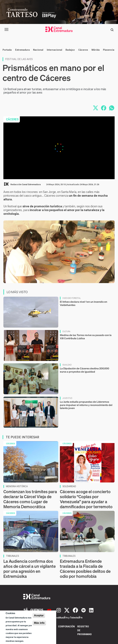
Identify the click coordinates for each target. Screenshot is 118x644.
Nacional (38, 50)
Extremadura (22, 50)
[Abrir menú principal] (6, 29)
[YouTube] (50, 610)
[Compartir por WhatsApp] (112, 108)
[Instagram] (59, 610)
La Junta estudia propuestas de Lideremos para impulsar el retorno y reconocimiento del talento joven (86, 405)
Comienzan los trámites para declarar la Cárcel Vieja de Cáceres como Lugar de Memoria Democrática (30, 499)
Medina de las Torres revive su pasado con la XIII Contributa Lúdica (86, 337)
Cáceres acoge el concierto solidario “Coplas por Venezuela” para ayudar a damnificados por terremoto (86, 499)
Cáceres (83, 50)
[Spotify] (84, 610)
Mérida (96, 50)
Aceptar (39, 615)
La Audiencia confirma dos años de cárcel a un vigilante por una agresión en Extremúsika (30, 569)
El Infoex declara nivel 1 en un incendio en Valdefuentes (84, 303)
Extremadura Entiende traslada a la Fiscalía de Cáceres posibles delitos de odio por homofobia (85, 569)
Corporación (66, 627)
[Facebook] (76, 610)
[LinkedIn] (91, 610)
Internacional (54, 50)
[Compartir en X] (96, 108)
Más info (39, 623)
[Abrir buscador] (112, 29)
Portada (7, 50)
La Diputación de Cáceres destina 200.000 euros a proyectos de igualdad (85, 370)
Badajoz (70, 50)
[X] (67, 610)
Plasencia (109, 50)
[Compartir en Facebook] (104, 108)
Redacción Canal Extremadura (26, 185)
